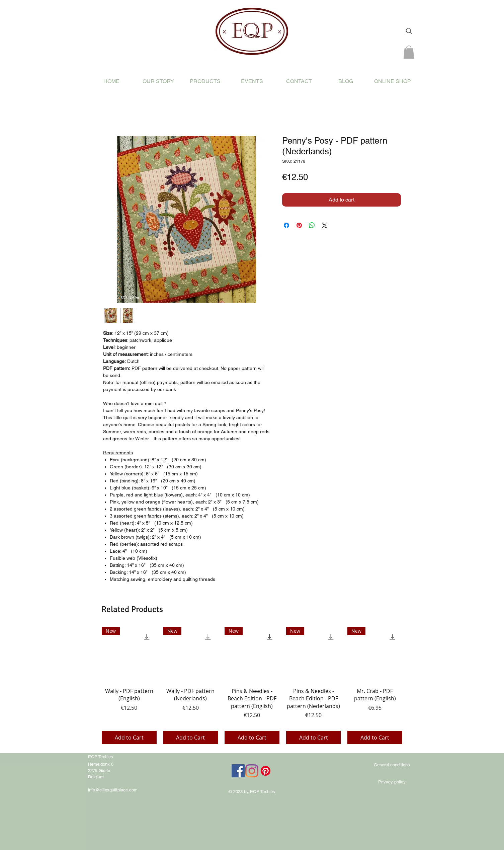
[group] (252, 685)
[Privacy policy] (392, 782)
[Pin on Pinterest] (299, 225)
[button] (409, 52)
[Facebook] (238, 771)
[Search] (409, 31)
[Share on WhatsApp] (312, 225)
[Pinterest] (266, 771)
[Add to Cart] (129, 738)
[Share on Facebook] (286, 225)
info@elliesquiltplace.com (113, 790)
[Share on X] (325, 225)
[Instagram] (252, 771)
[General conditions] (392, 765)
